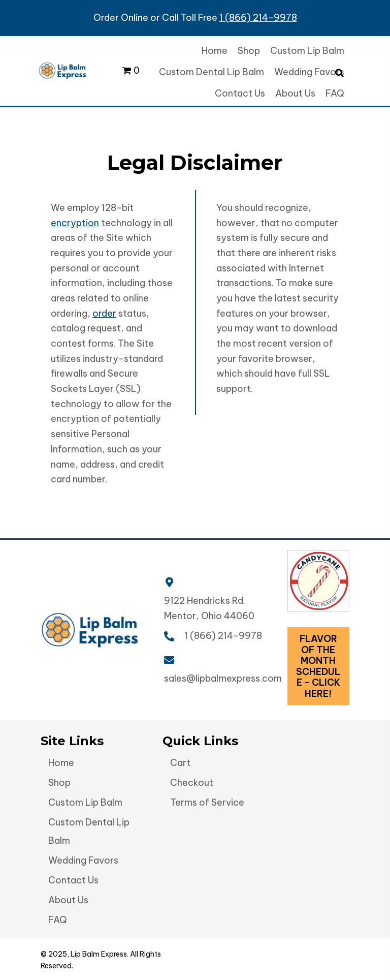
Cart (180, 763)
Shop (59, 783)
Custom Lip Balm (85, 802)
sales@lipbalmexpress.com (223, 678)
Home (61, 763)
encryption (75, 223)
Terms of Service (207, 802)
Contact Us (73, 880)
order (104, 313)
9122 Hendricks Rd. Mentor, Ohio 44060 (209, 608)
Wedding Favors (83, 860)
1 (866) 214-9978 (258, 18)
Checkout (192, 783)
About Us (68, 900)
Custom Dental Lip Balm (89, 831)
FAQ (58, 920)
